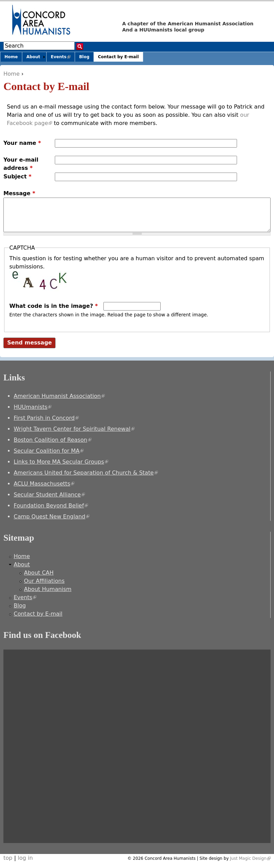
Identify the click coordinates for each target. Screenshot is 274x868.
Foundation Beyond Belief (51, 506)
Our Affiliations (44, 581)
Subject (17, 177)
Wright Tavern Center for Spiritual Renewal (74, 429)
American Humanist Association (59, 396)
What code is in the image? (53, 306)
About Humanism (48, 589)
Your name (22, 143)
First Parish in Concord (46, 418)
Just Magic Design (250, 858)
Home (11, 74)
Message (19, 193)
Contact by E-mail (118, 57)
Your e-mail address (21, 164)
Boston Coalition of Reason (53, 440)
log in (25, 858)
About (33, 57)
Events (63, 58)
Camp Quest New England (52, 517)
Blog (84, 57)
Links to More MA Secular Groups (61, 462)
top (8, 858)
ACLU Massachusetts (44, 484)
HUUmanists (33, 407)
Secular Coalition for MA (49, 451)
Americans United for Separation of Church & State (86, 473)
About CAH (39, 573)
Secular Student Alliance (49, 495)
